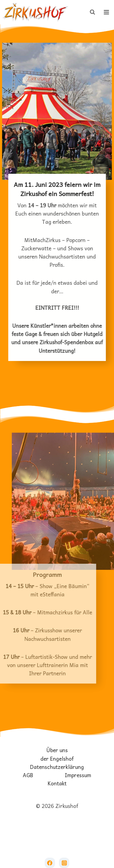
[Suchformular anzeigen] (92, 12)
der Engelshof (57, 759)
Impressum (78, 775)
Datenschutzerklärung (57, 767)
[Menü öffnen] (107, 12)
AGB (28, 775)
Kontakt (57, 783)
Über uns (57, 750)
